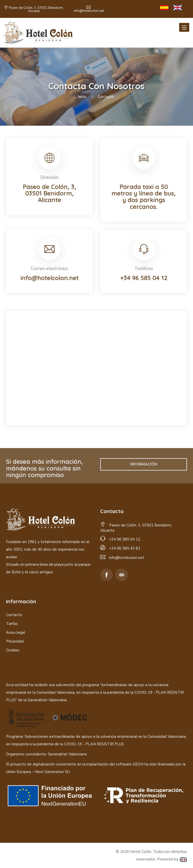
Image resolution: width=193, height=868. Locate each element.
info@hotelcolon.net (89, 11)
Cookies (13, 650)
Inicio (82, 97)
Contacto (14, 615)
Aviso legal (16, 632)
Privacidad (15, 641)
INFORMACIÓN (144, 464)
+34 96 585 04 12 (144, 278)
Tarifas (12, 624)
